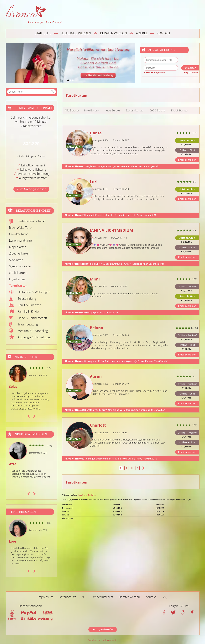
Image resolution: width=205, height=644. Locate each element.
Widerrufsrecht (103, 597)
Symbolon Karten (21, 266)
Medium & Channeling (33, 331)
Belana (97, 328)
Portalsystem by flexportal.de (103, 640)
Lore (13, 541)
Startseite (43, 33)
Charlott (98, 425)
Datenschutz (67, 597)
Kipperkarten (18, 247)
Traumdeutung (28, 324)
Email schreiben (187, 160)
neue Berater (113, 110)
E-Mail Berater (180, 110)
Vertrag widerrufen (103, 629)
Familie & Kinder (29, 311)
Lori (94, 182)
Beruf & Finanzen (29, 305)
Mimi (95, 279)
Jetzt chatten (187, 296)
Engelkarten (17, 279)
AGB (84, 597)
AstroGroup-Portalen (87, 495)
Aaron (96, 376)
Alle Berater (72, 110)
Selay (13, 387)
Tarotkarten (18, 286)
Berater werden (113, 33)
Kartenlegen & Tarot (31, 221)
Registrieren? (191, 72)
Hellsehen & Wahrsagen (34, 292)
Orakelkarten (18, 273)
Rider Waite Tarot (21, 228)
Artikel (142, 33)
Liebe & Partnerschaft (32, 318)
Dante (96, 133)
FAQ (164, 597)
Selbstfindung (27, 299)
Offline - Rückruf (187, 287)
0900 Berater (158, 110)
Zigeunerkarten (19, 253)
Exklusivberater (135, 110)
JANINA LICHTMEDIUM (111, 230)
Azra (13, 464)
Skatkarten (16, 260)
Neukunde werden (76, 33)
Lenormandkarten (21, 240)
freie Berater (92, 110)
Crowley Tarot (18, 234)
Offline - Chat (187, 150)
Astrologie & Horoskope (34, 337)
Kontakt (163, 33)
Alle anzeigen (68, 518)
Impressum (45, 597)
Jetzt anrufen (187, 140)
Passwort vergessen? (154, 72)
